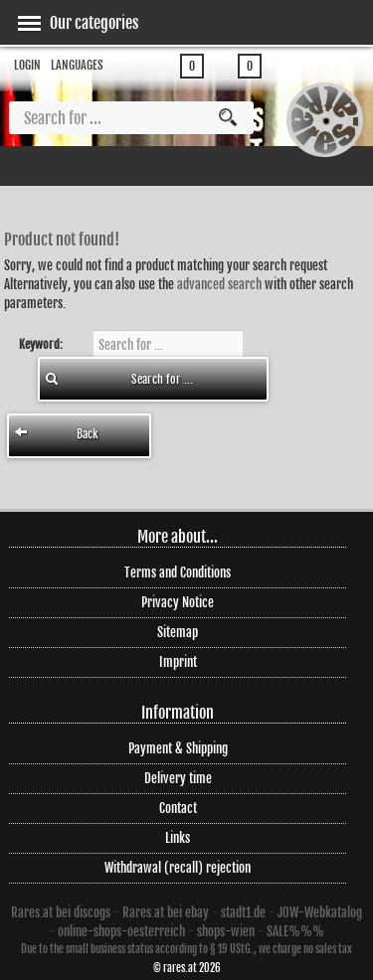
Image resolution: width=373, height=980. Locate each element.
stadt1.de (243, 912)
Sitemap (178, 632)
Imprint (178, 662)
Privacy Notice (178, 602)
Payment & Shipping (178, 748)
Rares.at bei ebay (166, 912)
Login (27, 65)
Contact (178, 808)
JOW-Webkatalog (320, 912)
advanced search (219, 284)
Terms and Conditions (178, 572)
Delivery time (178, 778)
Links (178, 838)
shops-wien (226, 931)
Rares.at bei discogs (61, 912)
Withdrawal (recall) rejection (178, 868)
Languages (77, 65)
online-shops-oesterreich (121, 931)
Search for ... (119, 379)
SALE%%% (295, 931)
